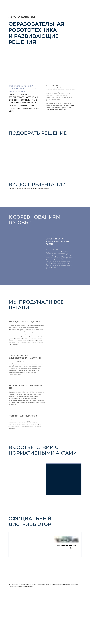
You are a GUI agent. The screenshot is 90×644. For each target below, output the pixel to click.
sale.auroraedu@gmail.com (69, 548)
